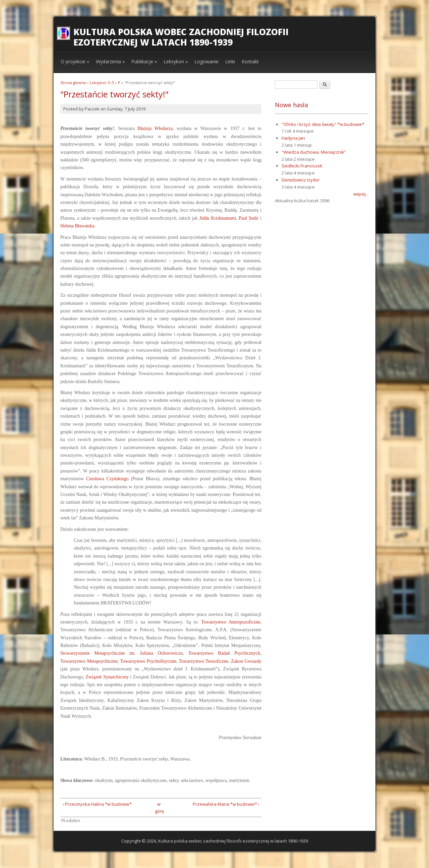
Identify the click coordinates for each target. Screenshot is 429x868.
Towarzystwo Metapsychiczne (89, 661)
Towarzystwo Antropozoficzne (231, 622)
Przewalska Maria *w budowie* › (226, 804)
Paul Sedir (249, 218)
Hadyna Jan (293, 138)
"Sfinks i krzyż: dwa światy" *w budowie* (323, 124)
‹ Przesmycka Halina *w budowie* (97, 804)
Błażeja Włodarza (155, 128)
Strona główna (73, 83)
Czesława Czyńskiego (107, 479)
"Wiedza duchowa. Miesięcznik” (314, 152)
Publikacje (144, 61)
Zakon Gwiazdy (246, 661)
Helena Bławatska (77, 226)
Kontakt (250, 61)
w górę (159, 808)
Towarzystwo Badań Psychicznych (224, 653)
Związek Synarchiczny (107, 677)
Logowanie (206, 61)
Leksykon (176, 61)
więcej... (361, 194)
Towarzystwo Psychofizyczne (148, 661)
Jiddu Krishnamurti (218, 218)
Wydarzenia (110, 61)
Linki (230, 61)
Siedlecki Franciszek (302, 166)
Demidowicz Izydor (301, 180)
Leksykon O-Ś (102, 83)
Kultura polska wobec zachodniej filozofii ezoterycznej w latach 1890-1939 (181, 37)
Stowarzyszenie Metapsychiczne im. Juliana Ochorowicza (121, 653)
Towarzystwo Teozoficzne (204, 661)
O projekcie (75, 61)
